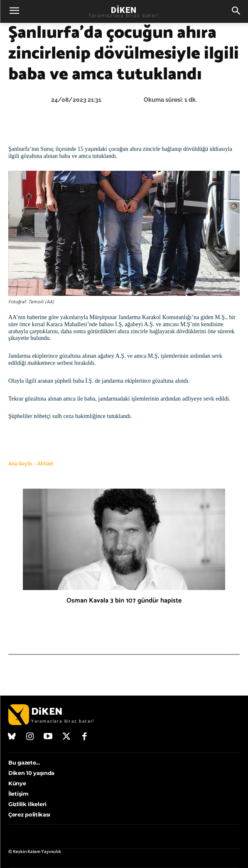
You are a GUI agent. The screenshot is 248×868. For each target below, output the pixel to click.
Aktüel (45, 464)
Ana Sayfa (20, 464)
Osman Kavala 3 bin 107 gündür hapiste (124, 601)
